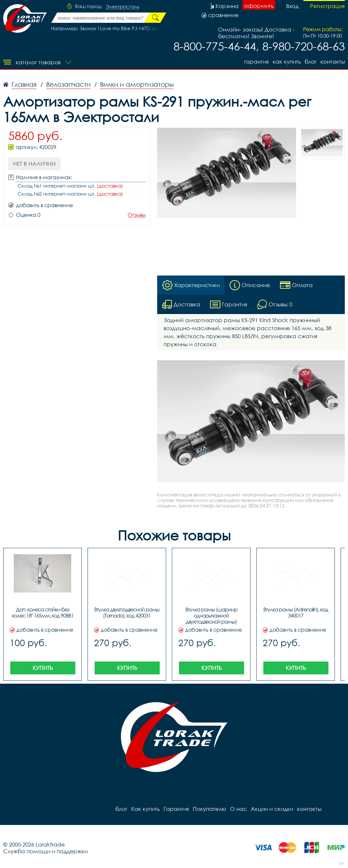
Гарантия (256, 61)
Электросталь (122, 7)
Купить (43, 668)
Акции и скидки (272, 809)
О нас (238, 809)
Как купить (287, 61)
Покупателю (209, 809)
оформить (259, 6)
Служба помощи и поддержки (45, 851)
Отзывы (137, 215)
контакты (333, 61)
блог (311, 61)
